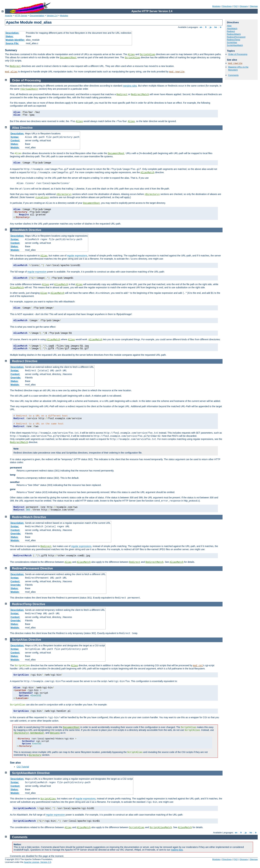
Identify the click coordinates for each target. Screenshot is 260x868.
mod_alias (11, 72)
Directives (227, 6)
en (201, 27)
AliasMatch (232, 28)
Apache (9, 16)
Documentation (37, 16)
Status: (10, 36)
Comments (233, 75)
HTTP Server (21, 16)
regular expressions (77, 256)
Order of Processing (238, 54)
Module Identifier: (15, 40)
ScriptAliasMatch (235, 45)
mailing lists (177, 850)
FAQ (236, 6)
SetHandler (37, 733)
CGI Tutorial (23, 767)
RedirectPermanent (236, 37)
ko (216, 27)
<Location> (42, 197)
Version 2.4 (52, 16)
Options (55, 733)
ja (211, 27)
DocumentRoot (68, 58)
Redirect (15, 66)
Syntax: (15, 137)
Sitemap (254, 6)
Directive (26, 128)
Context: (15, 140)
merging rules (130, 86)
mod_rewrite (177, 72)
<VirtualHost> (29, 89)
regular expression (37, 272)
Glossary (244, 6)
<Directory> (64, 194)
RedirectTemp (233, 40)
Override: (16, 378)
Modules (216, 6)
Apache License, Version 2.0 (37, 862)
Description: (12, 33)
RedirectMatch (234, 34)
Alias (131, 54)
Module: (15, 147)
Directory (35, 755)
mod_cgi (198, 666)
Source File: (12, 43)
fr (206, 27)
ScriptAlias (148, 54)
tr (221, 27)
